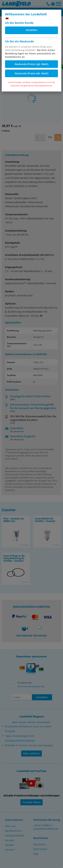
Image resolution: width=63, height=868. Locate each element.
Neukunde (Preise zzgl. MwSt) (32, 64)
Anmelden (32, 30)
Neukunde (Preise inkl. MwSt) (32, 73)
